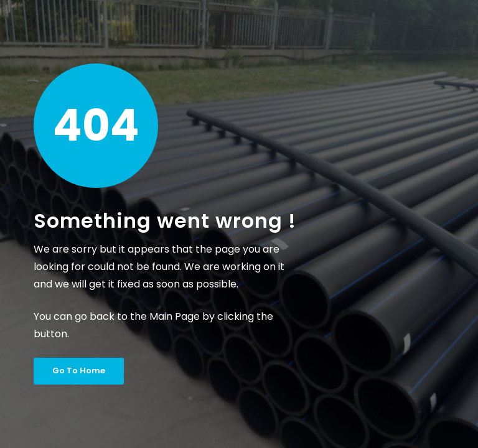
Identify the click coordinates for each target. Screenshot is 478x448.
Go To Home (79, 371)
